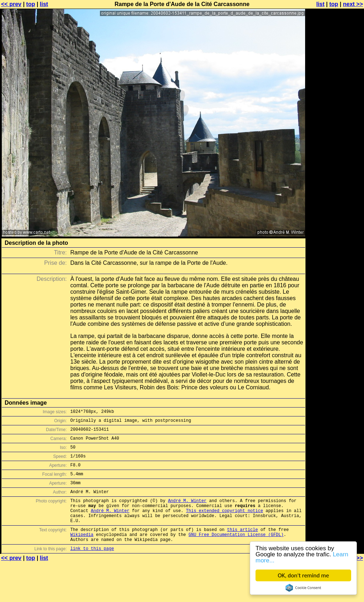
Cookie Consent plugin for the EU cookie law (303, 588)
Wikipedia (82, 553)
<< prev (11, 4)
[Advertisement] (335, 92)
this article (242, 547)
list (44, 4)
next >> (353, 4)
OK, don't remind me (303, 575)
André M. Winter (187, 512)
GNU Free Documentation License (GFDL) (236, 553)
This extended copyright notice (224, 524)
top (31, 4)
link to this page (92, 569)
